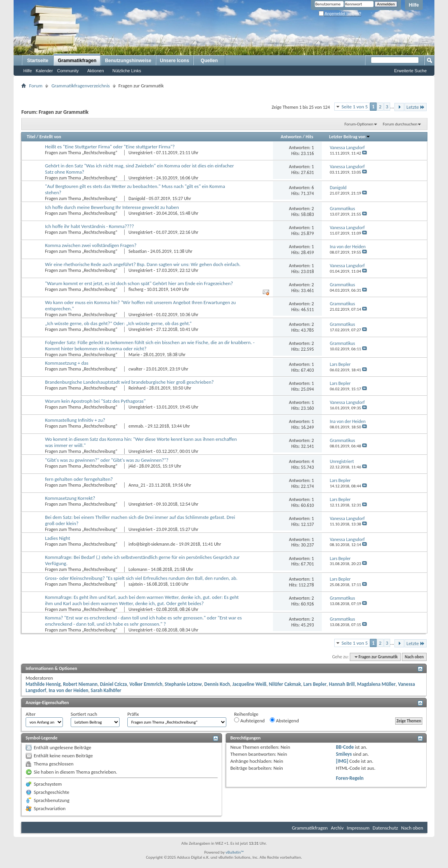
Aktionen (96, 71)
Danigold (137, 198)
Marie (134, 355)
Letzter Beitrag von (350, 137)
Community (68, 71)
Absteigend (284, 720)
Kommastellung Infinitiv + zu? (75, 420)
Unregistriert (141, 153)
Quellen (209, 61)
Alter (31, 714)
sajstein (136, 584)
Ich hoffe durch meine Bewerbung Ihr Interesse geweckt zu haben (112, 207)
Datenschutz (385, 828)
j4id (132, 466)
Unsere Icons (175, 61)
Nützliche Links (127, 71)
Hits (309, 137)
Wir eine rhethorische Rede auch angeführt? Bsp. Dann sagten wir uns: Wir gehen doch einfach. (143, 264)
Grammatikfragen (77, 61)
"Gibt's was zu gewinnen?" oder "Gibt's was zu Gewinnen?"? (107, 460)
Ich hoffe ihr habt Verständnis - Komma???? (89, 226)
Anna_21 (137, 485)
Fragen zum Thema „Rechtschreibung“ (82, 153)
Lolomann (138, 569)
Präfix (133, 714)
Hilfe (414, 5)
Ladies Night (58, 538)
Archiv (337, 828)
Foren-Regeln (350, 778)
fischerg (136, 289)
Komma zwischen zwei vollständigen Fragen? (91, 245)
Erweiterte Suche (410, 71)
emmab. (136, 426)
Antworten (291, 137)
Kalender (44, 71)
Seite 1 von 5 (355, 107)
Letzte (416, 107)
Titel (31, 137)
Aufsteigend (249, 720)
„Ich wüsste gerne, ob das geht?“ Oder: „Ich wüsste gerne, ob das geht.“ (118, 323)
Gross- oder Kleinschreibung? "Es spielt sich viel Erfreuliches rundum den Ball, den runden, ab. (141, 578)
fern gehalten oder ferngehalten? (79, 479)
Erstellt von (50, 137)
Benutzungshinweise (128, 61)
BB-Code (345, 747)
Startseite (38, 61)
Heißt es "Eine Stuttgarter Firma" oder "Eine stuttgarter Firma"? (110, 147)
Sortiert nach (84, 714)
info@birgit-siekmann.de (152, 544)
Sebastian (138, 251)
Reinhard (137, 388)
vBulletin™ (235, 852)
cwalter (135, 369)
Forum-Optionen (359, 124)
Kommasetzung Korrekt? (70, 498)
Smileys (344, 754)
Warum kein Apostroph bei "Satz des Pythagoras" (95, 401)
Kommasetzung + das (67, 363)
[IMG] (342, 761)
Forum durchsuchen (400, 124)
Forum (36, 86)
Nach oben (414, 657)
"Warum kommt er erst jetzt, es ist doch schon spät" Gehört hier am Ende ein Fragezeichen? (139, 283)
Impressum (358, 828)
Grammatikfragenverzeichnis (81, 86)
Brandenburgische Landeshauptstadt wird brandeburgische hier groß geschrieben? (129, 382)
